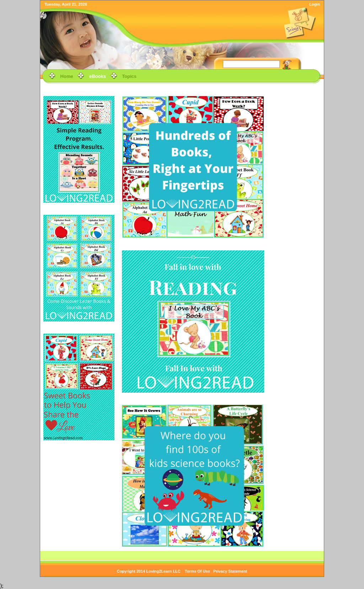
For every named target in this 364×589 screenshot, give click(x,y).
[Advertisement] (297, 195)
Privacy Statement (230, 571)
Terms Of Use (197, 571)
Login (315, 4)
